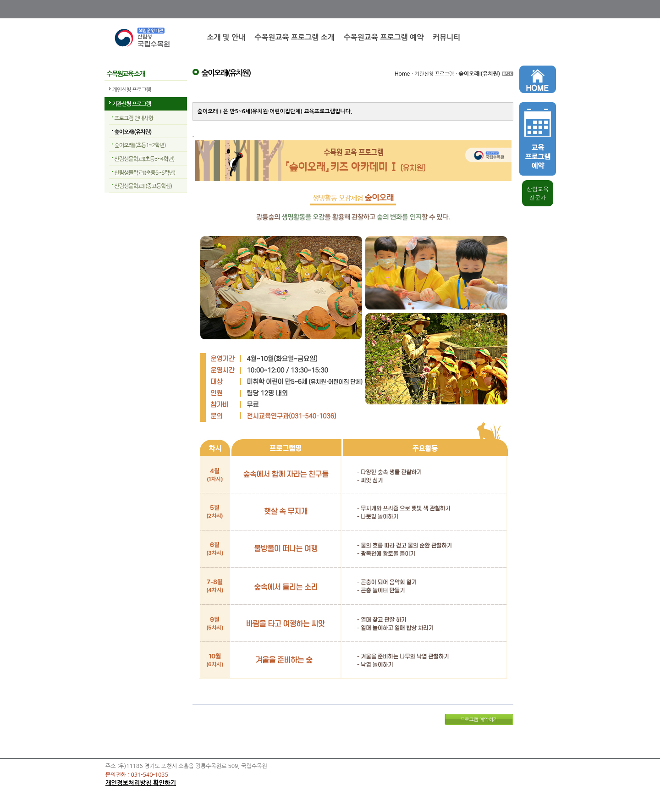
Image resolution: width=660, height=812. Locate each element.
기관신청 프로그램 (132, 104)
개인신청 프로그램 (132, 90)
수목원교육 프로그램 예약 (384, 37)
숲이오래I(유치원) (133, 132)
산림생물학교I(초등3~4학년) (145, 159)
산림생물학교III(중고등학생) (143, 186)
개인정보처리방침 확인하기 (141, 783)
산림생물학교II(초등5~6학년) (145, 173)
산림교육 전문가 (538, 193)
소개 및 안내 (226, 37)
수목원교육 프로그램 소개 (294, 37)
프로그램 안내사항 (134, 118)
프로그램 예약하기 (479, 719)
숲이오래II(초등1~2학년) (140, 145)
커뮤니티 (446, 37)
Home (402, 74)
